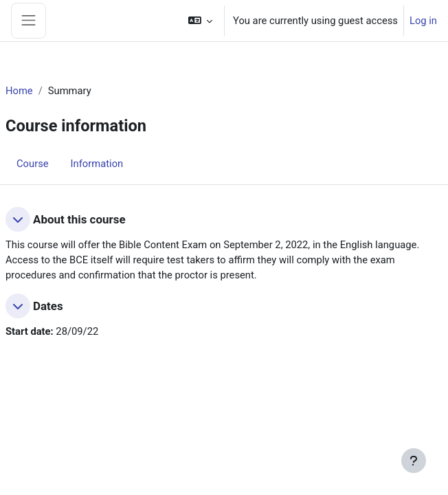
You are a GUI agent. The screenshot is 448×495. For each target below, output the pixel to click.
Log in (423, 21)
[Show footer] (414, 461)
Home (19, 91)
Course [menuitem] (33, 164)
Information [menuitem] (97, 164)
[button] (200, 21)
